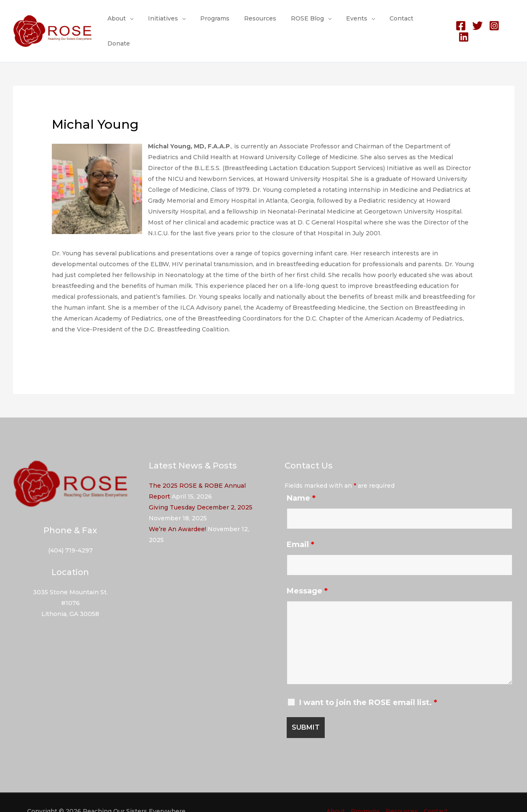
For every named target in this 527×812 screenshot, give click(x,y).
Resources (261, 23)
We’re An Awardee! (177, 512)
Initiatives (170, 23)
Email (300, 528)
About (126, 23)
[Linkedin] (509, 23)
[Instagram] (493, 23)
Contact (393, 23)
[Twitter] (476, 23)
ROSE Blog (305, 23)
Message (307, 574)
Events (352, 23)
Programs (219, 23)
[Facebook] (459, 23)
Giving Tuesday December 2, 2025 (201, 491)
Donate (428, 23)
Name (301, 481)
